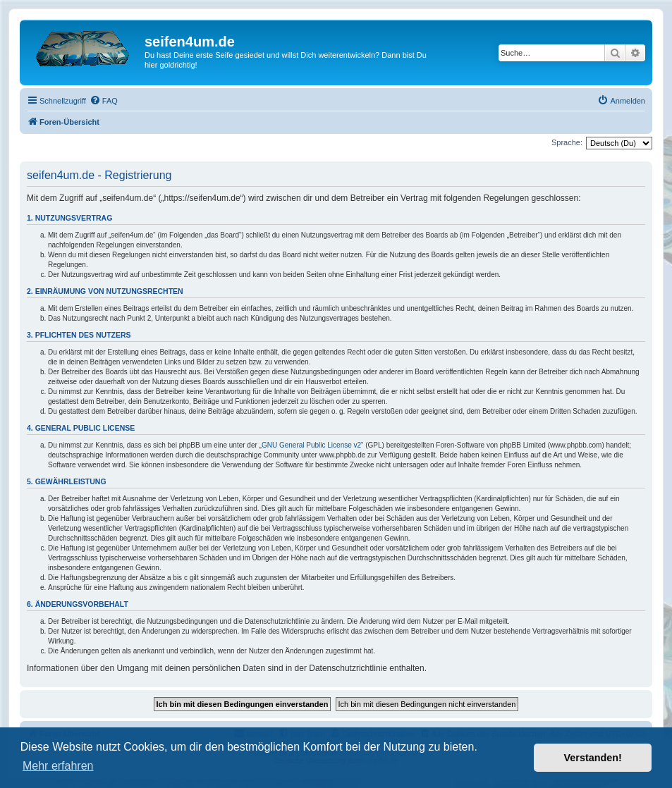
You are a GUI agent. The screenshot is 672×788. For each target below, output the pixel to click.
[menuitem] (104, 101)
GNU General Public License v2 (311, 445)
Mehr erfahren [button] (58, 766)
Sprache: (567, 142)
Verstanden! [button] (593, 758)
